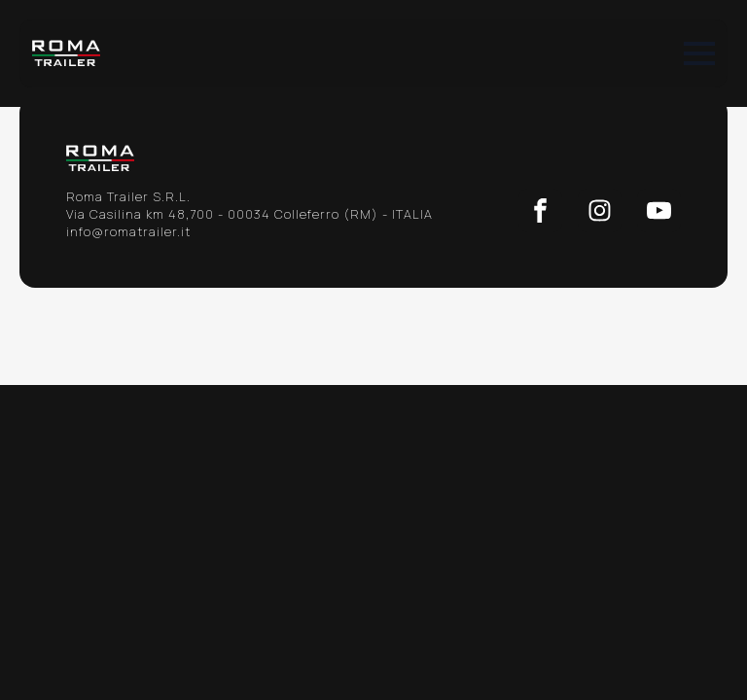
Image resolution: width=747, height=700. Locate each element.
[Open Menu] (699, 53)
